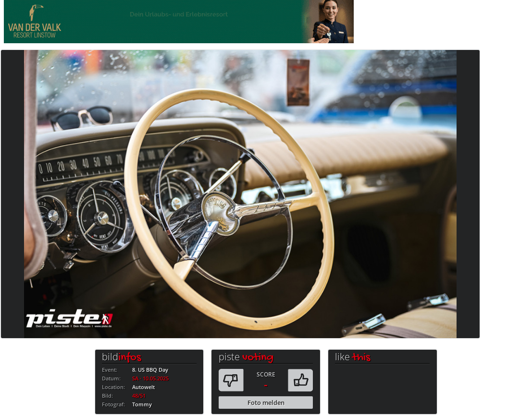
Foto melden (266, 403)
